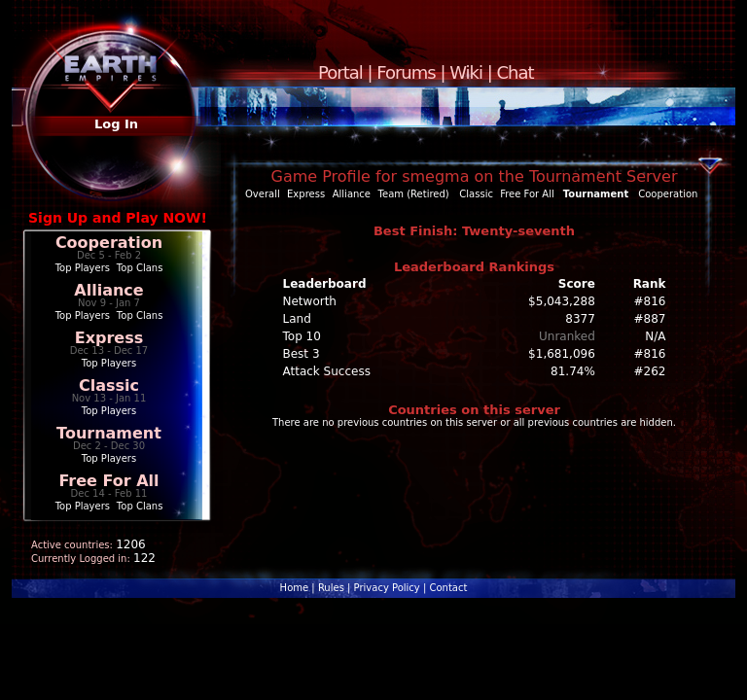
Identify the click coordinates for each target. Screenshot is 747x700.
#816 (650, 301)
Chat (516, 72)
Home (295, 588)
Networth (310, 301)
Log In (116, 124)
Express (109, 338)
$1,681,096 (562, 354)
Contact (448, 588)
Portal (340, 72)
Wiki (466, 72)
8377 (580, 319)
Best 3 (302, 354)
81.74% (573, 371)
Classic (109, 385)
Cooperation (109, 243)
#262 (650, 371)
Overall (263, 194)
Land (297, 319)
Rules (331, 588)
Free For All (108, 481)
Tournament (109, 433)
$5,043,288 (562, 301)
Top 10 (302, 336)
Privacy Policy (387, 588)
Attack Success (327, 371)
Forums (406, 72)
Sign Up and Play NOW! (118, 218)
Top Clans (140, 268)
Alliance (108, 290)
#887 (650, 319)
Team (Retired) (414, 194)
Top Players (83, 268)
